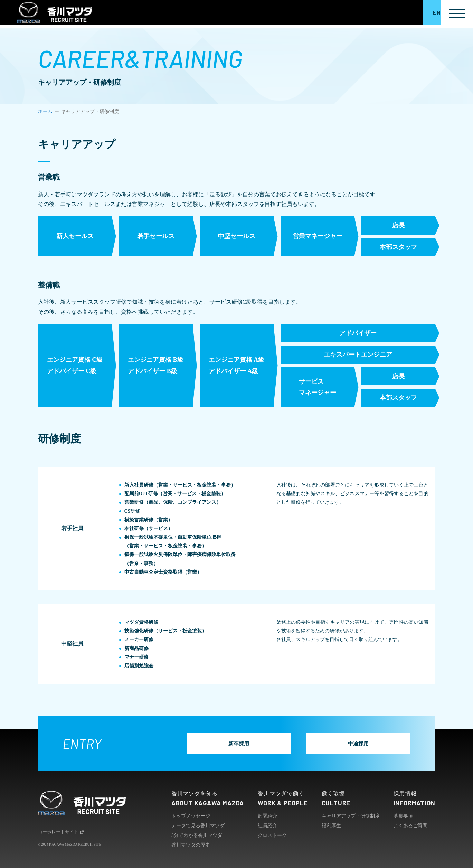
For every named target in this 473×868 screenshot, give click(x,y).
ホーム (45, 111)
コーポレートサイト (63, 832)
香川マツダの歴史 (191, 845)
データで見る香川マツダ (198, 825)
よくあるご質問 (410, 825)
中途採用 (355, 743)
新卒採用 (243, 743)
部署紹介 (267, 816)
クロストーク (272, 835)
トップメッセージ (191, 816)
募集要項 (403, 816)
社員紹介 (267, 825)
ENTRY (418, 14)
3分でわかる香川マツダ (197, 835)
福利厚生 (331, 825)
